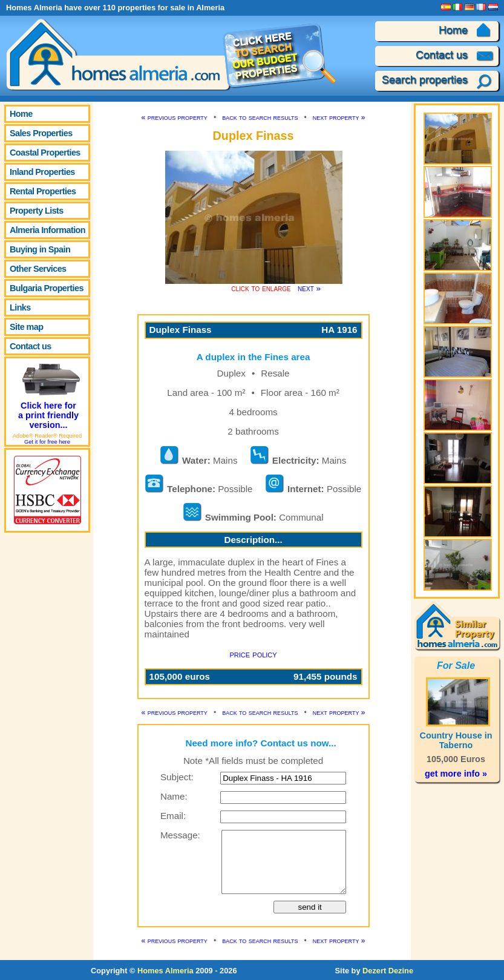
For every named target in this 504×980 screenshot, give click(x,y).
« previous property (175, 117)
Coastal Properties (45, 153)
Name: (174, 796)
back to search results (260, 117)
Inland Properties (42, 172)
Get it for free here (47, 442)
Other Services (38, 269)
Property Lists (37, 211)
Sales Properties (41, 133)
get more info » (456, 774)
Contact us (31, 346)
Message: (180, 835)
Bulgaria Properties (47, 288)
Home (21, 114)
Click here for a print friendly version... (50, 394)
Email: (173, 816)
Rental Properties (43, 191)
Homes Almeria (165, 971)
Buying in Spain (40, 249)
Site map (26, 327)
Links (20, 307)
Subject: (177, 777)
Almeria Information (47, 230)
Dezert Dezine (388, 971)
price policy (253, 654)
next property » (339, 117)
